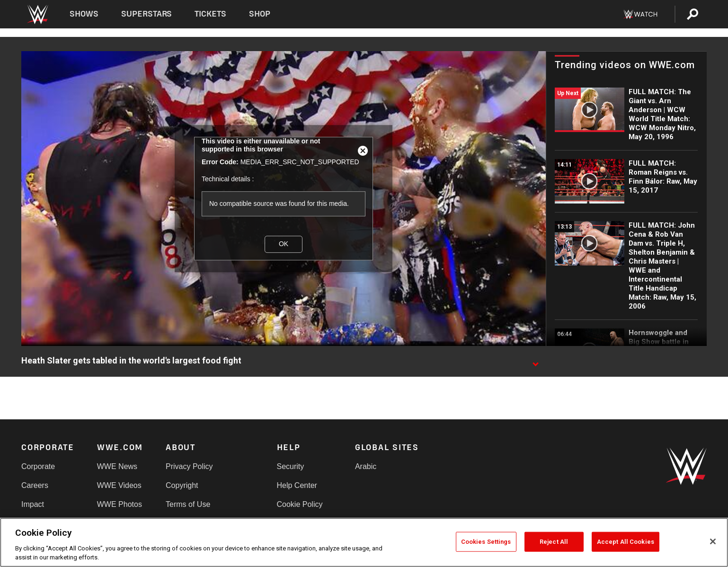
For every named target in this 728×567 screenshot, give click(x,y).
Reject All (554, 542)
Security (291, 466)
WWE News (117, 466)
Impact (33, 504)
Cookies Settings (486, 542)
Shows (84, 14)
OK (284, 244)
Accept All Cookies (626, 542)
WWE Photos (120, 504)
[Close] (713, 541)
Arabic (366, 466)
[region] (364, 542)
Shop (260, 14)
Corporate (38, 466)
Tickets (210, 14)
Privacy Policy (189, 466)
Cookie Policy (300, 504)
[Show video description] (535, 361)
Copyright (182, 485)
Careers (35, 485)
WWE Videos (119, 485)
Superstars (147, 14)
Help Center (297, 485)
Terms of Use (188, 504)
